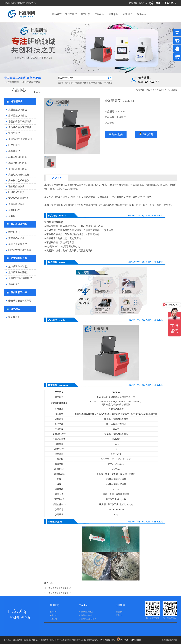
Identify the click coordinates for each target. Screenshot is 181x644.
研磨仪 (12, 216)
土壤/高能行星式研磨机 (20, 139)
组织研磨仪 (70, 83)
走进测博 (128, 14)
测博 (51, 205)
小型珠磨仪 (14, 151)
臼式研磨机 (14, 145)
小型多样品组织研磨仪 (20, 121)
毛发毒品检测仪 (16, 186)
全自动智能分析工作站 (20, 301)
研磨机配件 (14, 210)
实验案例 (113, 14)
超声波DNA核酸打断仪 (20, 278)
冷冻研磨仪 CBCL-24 (62, 588)
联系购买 (116, 134)
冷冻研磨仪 (71, 14)
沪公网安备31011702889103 (129, 640)
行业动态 (54, 615)
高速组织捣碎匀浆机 (19, 175)
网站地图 (133, 3)
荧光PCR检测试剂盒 (19, 198)
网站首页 (57, 14)
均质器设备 (14, 284)
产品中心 (99, 14)
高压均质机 (14, 232)
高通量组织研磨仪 (81, 83)
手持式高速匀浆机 (18, 169)
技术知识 (54, 612)
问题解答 (54, 619)
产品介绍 (57, 178)
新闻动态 (85, 14)
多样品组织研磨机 (18, 116)
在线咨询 (146, 134)
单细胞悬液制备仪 (18, 244)
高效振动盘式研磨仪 (19, 181)
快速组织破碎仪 (16, 204)
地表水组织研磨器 (96, 83)
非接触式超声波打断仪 (20, 250)
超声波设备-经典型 (18, 266)
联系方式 (143, 3)
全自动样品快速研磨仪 (20, 127)
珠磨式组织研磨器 (18, 157)
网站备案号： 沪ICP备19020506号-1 (103, 640)
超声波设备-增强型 (18, 272)
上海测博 (49, 185)
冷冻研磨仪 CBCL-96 (62, 593)
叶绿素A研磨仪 (16, 192)
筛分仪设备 (14, 317)
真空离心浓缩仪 (16, 238)
